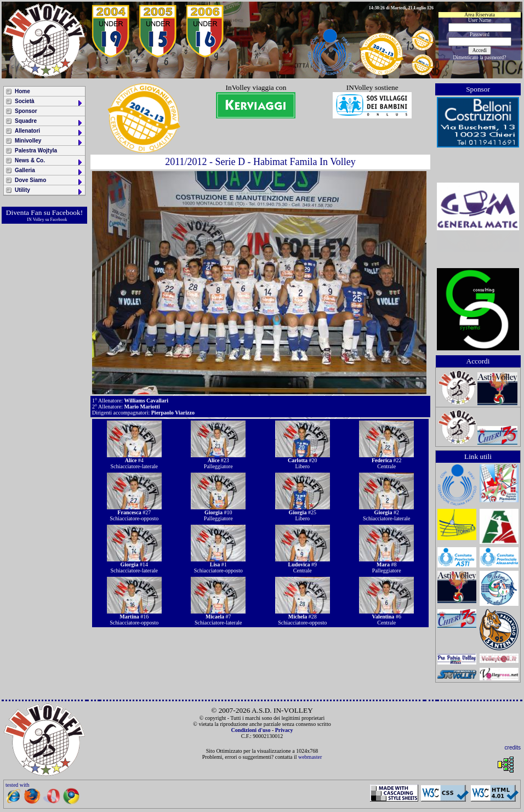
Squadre (49, 122)
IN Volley (35, 220)
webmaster (310, 757)
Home (22, 91)
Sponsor (26, 111)
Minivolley (49, 142)
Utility (49, 191)
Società (49, 102)
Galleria (49, 171)
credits (513, 748)
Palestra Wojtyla (36, 151)
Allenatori (49, 132)
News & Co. (49, 161)
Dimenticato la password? (480, 58)
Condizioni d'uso (250, 730)
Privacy (284, 730)
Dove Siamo (49, 181)
